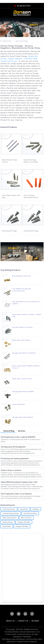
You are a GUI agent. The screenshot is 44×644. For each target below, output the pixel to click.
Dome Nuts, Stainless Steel (22, 379)
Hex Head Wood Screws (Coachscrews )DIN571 (26, 303)
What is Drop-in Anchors (11, 470)
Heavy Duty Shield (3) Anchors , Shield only (27, 316)
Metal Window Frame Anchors (10, 161)
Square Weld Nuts (19, 404)
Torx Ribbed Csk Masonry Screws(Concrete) (22, 290)
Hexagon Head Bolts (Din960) (23, 392)
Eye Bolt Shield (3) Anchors (23, 327)
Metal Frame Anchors (10, 518)
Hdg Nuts (36, 509)
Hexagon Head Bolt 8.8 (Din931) (24, 353)
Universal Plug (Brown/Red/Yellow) (31, 196)
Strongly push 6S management (13, 447)
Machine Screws (8, 522)
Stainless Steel (31, 59)
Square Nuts (24, 509)
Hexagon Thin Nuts (24, 522)
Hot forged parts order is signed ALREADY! (18, 437)
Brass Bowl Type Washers (22, 340)
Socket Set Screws (9, 61)
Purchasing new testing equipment (15, 459)
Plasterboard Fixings (10, 231)
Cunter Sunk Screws (9, 509)
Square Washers (16, 59)
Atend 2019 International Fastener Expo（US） (20, 482)
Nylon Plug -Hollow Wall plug (11, 196)
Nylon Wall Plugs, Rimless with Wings (31, 161)
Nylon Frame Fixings (22, 41)
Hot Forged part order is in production (16, 494)
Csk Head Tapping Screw (11, 513)
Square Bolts (7, 526)
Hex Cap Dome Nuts (30, 513)
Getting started (7, 41)
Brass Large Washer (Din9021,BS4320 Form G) (26, 367)
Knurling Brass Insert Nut (22, 276)
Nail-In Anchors (26, 518)
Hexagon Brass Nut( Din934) (23, 417)
